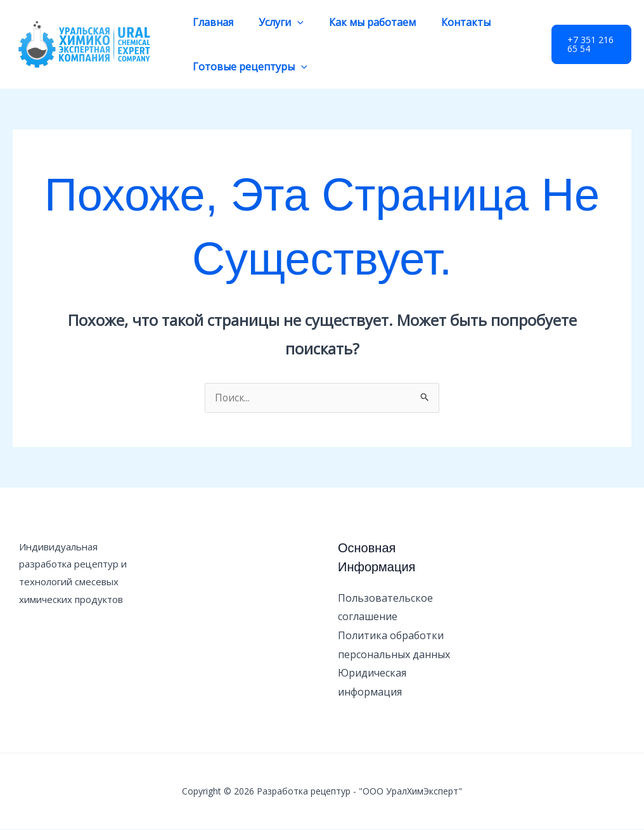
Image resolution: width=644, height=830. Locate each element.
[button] (589, 44)
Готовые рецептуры (248, 67)
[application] (290, 22)
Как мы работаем (360, 22)
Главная (210, 22)
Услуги (274, 22)
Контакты (448, 22)
